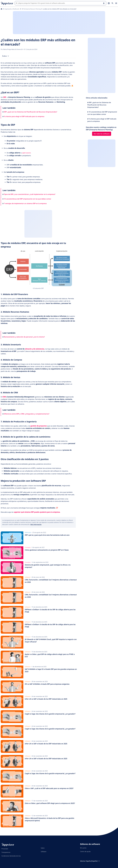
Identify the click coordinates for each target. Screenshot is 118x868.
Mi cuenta (83, 848)
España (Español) (93, 861)
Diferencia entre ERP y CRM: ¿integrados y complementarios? (26, 414)
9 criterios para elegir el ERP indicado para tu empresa (23, 116)
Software (44, 852)
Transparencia (6, 852)
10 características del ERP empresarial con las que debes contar (27, 199)
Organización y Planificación (12, 9)
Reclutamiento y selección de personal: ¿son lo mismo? (24, 337)
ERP (5, 97)
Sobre (43, 848)
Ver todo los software (102, 134)
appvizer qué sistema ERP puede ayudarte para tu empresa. (37, 512)
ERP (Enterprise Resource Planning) (31, 9)
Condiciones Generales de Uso (11, 856)
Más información (36, 524)
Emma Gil (20, 49)
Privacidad (5, 849)
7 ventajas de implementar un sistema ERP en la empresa (25, 203)
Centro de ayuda (85, 851)
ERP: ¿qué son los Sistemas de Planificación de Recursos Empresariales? (30, 112)
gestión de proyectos (39, 426)
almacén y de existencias (35, 349)
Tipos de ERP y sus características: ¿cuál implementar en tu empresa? (29, 194)
